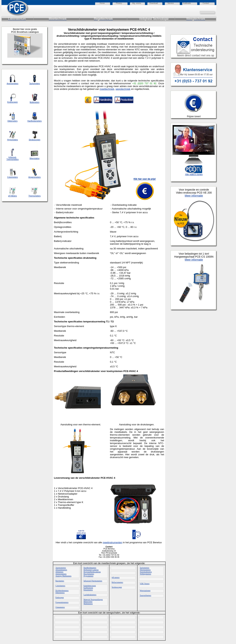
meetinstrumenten (112, 542)
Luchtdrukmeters (90, 595)
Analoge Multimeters (63, 576)
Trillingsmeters (145, 574)
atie (189, 3)
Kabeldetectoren (90, 586)
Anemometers (61, 568)
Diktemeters (60, 593)
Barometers (60, 581)
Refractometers (117, 582)
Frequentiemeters (62, 602)
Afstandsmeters (61, 570)
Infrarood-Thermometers (93, 581)
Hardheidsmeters (90, 568)
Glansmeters (60, 607)
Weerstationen (145, 591)
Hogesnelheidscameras (92, 572)
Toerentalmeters (146, 572)
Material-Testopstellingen (93, 600)
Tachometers (145, 568)
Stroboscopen (117, 587)
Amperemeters (61, 574)
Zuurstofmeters (145, 595)
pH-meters (116, 577)
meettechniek (107, 89)
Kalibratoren (88, 588)
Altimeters (59, 572)
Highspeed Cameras (91, 570)
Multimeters (88, 604)
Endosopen (60, 597)
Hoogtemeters (89, 574)
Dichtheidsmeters (62, 591)
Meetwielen (88, 602)
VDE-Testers (145, 584)
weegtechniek (123, 89)
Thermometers (145, 570)
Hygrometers (88, 576)
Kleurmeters (88, 590)
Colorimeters (60, 586)
